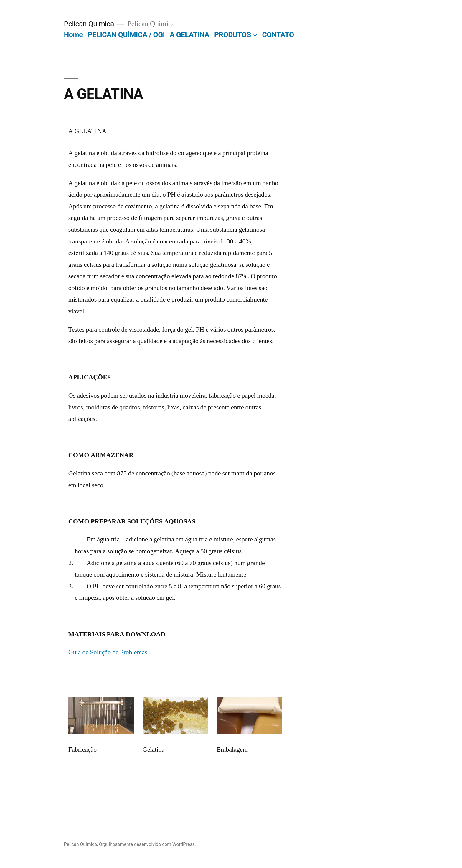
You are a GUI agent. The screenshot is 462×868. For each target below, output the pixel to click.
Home (73, 35)
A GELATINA (189, 35)
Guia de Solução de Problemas (108, 652)
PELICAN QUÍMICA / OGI (126, 35)
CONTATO (278, 35)
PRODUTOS (233, 35)
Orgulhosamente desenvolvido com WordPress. (147, 844)
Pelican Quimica (89, 24)
